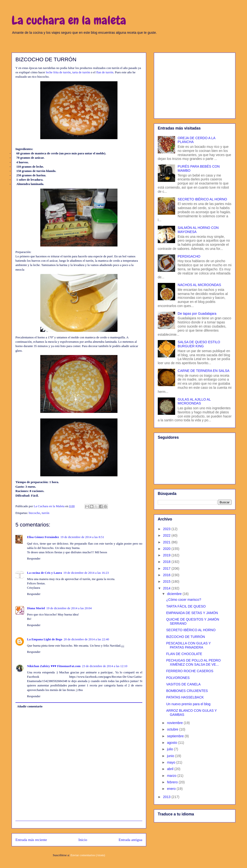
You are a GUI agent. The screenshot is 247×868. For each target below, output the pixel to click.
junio (171, 756)
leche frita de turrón (58, 72)
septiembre (176, 736)
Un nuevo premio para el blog (188, 704)
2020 (167, 549)
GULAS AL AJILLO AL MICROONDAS (194, 401)
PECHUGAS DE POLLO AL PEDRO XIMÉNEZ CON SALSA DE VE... (193, 662)
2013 (167, 797)
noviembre (175, 723)
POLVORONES (178, 678)
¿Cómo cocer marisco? (184, 600)
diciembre (175, 594)
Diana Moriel (36, 608)
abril (171, 769)
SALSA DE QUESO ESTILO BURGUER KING (199, 344)
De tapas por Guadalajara (197, 314)
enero (172, 789)
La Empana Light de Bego (45, 639)
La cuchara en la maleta (69, 20)
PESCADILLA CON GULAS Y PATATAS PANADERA (189, 645)
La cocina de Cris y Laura (45, 573)
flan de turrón (105, 72)
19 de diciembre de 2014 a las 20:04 (69, 608)
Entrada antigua (130, 840)
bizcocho (34, 513)
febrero (173, 782)
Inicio (83, 840)
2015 (167, 581)
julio (170, 749)
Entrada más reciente (31, 840)
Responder (34, 558)
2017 (167, 568)
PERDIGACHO (189, 256)
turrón (46, 513)
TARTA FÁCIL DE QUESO (186, 606)
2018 (167, 562)
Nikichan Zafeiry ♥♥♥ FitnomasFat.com (54, 666)
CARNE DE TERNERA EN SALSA (204, 371)
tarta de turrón (81, 72)
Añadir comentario (30, 706)
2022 (167, 535)
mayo (172, 762)
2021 (167, 542)
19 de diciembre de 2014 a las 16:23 (86, 573)
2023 (167, 529)
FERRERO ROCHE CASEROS (190, 671)
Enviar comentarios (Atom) (88, 855)
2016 (167, 575)
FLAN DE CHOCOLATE (184, 654)
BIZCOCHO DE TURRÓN (186, 637)
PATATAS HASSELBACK (185, 697)
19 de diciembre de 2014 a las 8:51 (82, 537)
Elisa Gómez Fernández (43, 537)
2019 (167, 555)
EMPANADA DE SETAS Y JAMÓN (192, 613)
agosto (172, 743)
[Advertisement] (195, 85)
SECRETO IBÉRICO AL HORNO (202, 199)
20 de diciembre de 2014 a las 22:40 (86, 639)
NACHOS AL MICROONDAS (199, 285)
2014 (167, 588)
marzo (172, 776)
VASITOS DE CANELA (183, 684)
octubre (173, 729)
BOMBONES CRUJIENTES (187, 691)
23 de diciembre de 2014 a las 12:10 (105, 666)
